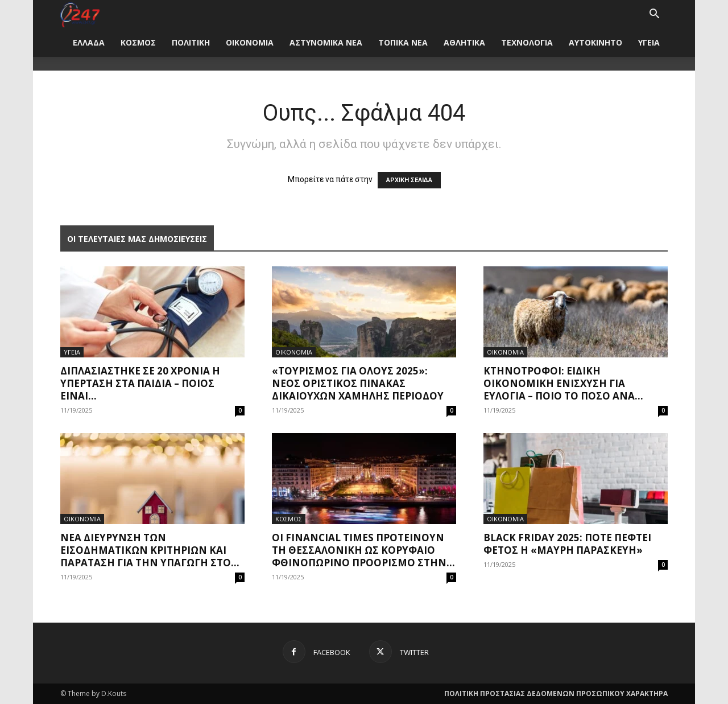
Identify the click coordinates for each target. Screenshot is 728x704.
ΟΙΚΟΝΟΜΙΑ (250, 42)
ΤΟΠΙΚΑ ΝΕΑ (403, 42)
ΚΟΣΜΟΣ (138, 42)
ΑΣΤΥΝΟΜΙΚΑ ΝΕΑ (326, 42)
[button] (654, 15)
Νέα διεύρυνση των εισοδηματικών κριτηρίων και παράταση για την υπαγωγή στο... (150, 550)
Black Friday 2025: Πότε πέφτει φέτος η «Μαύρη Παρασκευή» (567, 544)
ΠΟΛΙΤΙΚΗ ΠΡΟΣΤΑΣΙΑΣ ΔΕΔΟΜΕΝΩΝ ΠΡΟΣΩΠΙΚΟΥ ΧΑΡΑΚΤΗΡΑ (556, 693)
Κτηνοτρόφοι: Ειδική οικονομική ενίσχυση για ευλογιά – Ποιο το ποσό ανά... (563, 383)
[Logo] (80, 14)
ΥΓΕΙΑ (649, 42)
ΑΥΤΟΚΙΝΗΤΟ (595, 42)
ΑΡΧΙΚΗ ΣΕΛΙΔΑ (409, 180)
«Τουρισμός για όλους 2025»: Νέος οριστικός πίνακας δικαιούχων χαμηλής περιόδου (358, 383)
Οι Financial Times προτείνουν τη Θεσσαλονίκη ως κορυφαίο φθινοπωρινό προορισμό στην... (363, 550)
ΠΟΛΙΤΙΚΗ (191, 42)
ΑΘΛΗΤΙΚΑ (464, 42)
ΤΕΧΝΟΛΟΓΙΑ (527, 42)
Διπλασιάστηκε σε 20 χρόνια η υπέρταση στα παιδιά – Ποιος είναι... (140, 383)
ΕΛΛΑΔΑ (89, 42)
